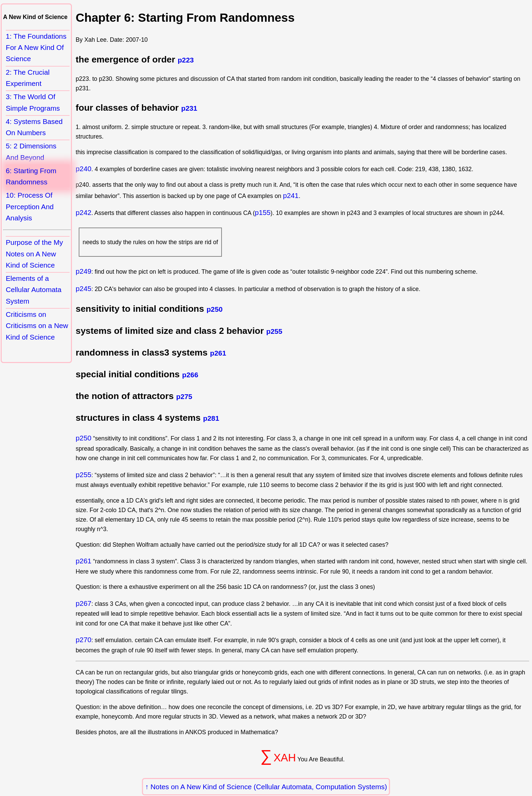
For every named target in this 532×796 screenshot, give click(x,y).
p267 (83, 603)
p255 (274, 331)
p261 (218, 353)
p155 (263, 212)
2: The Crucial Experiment (28, 78)
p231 (189, 108)
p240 (83, 169)
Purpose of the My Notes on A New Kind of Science (34, 254)
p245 (83, 288)
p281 (211, 418)
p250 (215, 309)
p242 (83, 212)
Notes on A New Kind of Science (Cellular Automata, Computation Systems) (269, 787)
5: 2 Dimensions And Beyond (31, 151)
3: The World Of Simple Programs (33, 102)
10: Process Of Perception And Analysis (30, 206)
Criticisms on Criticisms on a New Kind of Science (37, 326)
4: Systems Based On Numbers (34, 127)
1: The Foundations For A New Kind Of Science (36, 48)
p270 (83, 640)
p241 (291, 195)
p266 (190, 375)
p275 (184, 396)
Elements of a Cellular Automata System (34, 290)
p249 (83, 271)
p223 (186, 60)
